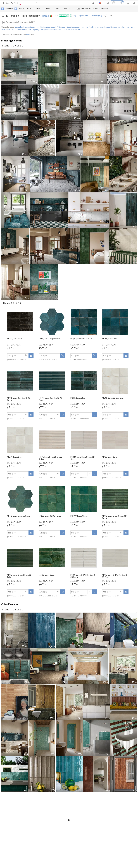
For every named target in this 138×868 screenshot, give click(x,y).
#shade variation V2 (54, 30)
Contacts (73, 3)
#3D (30, 30)
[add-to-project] (31, 356)
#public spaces (73, 27)
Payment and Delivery (60, 3)
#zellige (42, 30)
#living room (61, 27)
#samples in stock (22, 27)
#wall (3, 30)
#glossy (36, 30)
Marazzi (45, 16)
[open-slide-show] (20, 321)
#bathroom (34, 27)
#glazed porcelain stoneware (123, 27)
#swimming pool (104, 27)
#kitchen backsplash (48, 27)
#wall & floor (11, 30)
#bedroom (93, 27)
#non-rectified (22, 30)
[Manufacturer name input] (8, 9)
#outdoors (84, 27)
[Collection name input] (20, 9)
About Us (46, 3)
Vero (28, 35)
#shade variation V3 (72, 30)
